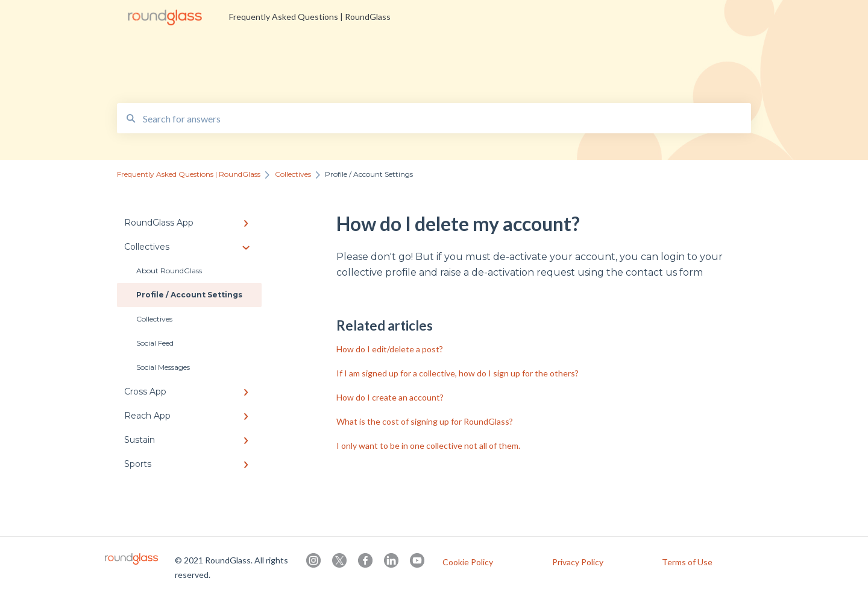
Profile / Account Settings (189, 295)
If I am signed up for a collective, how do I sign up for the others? (458, 373)
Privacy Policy (578, 562)
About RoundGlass (169, 271)
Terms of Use (687, 562)
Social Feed (155, 343)
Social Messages (163, 367)
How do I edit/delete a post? (390, 349)
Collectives (154, 319)
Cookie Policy (468, 562)
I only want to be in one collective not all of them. (428, 445)
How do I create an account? (390, 397)
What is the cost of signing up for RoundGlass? (425, 421)
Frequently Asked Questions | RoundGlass (310, 17)
